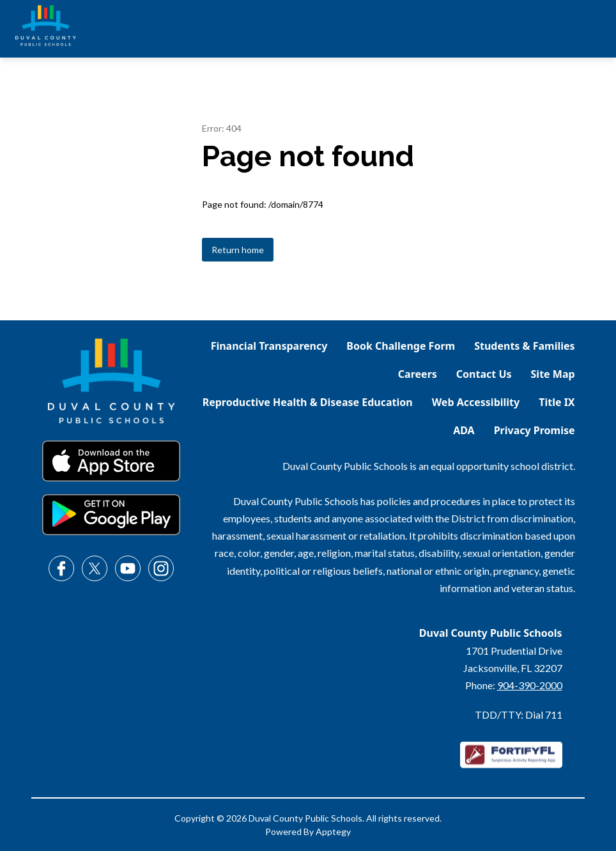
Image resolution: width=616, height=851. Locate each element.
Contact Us (484, 374)
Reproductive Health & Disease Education (308, 402)
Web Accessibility (476, 402)
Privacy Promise (535, 430)
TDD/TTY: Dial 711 (519, 714)
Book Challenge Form (401, 346)
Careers (418, 374)
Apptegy (333, 831)
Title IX (557, 402)
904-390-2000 (530, 685)
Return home (238, 250)
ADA (464, 430)
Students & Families (524, 346)
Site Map (553, 374)
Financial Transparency (269, 346)
